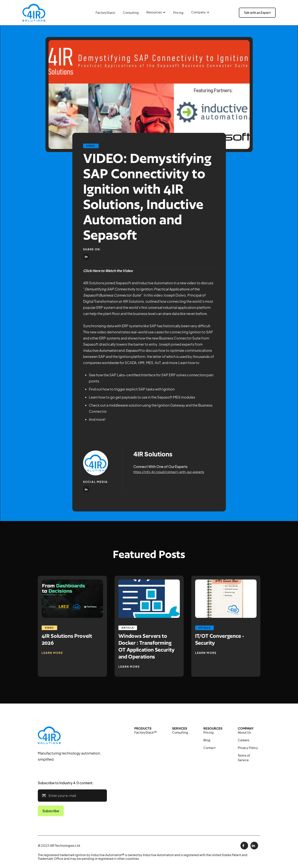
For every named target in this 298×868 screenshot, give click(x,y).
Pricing (178, 13)
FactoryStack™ (146, 732)
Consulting (131, 13)
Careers (244, 740)
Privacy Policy (248, 748)
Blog (207, 740)
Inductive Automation (101, 350)
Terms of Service (244, 758)
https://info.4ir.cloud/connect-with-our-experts (169, 472)
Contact (209, 748)
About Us (244, 732)
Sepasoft (133, 350)
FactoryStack (105, 13)
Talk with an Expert (257, 13)
